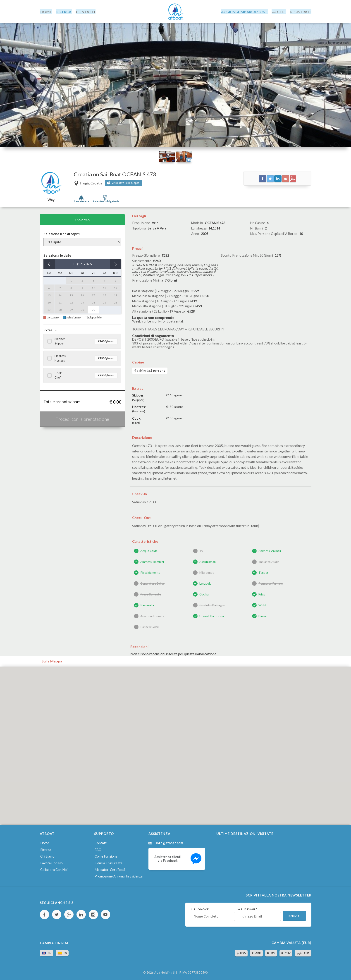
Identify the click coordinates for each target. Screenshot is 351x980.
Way (51, 199)
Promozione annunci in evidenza (118, 874)
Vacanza (82, 219)
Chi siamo (47, 855)
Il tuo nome (199, 907)
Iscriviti (294, 914)
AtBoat (176, 11)
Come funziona (106, 855)
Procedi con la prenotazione (82, 418)
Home (45, 842)
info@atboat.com (170, 842)
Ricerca (46, 848)
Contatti (101, 842)
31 (93, 309)
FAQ (98, 848)
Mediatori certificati (109, 868)
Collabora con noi (54, 868)
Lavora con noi (51, 862)
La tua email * (246, 907)
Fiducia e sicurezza (108, 862)
